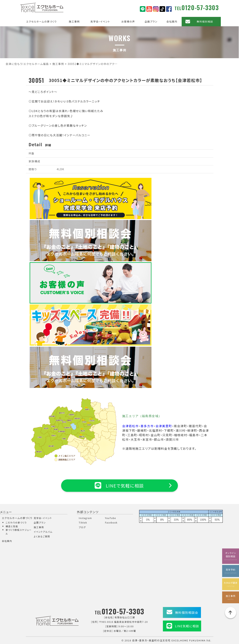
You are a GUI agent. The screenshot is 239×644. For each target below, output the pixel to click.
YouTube (111, 518)
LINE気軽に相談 (187, 626)
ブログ (82, 527)
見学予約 (231, 571)
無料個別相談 (205, 21)
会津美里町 (164, 426)
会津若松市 (130, 426)
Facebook (111, 522)
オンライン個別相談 (231, 556)
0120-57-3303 (200, 7)
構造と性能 (12, 526)
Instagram (85, 518)
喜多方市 (147, 426)
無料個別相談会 (187, 612)
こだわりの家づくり (16, 522)
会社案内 (172, 21)
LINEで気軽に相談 (119, 485)
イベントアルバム (43, 532)
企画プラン (151, 21)
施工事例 (74, 21)
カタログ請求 (231, 584)
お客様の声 (128, 21)
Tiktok (83, 522)
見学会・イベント (100, 21)
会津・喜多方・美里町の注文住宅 (151, 640)
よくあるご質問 (42, 536)
